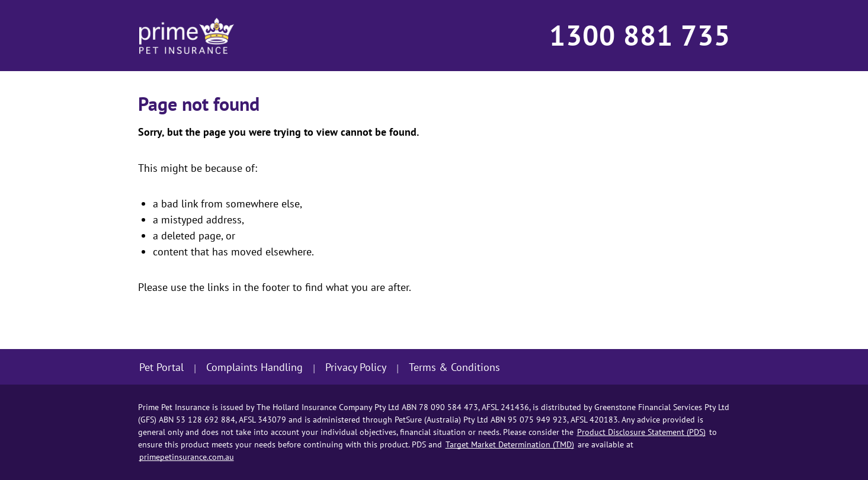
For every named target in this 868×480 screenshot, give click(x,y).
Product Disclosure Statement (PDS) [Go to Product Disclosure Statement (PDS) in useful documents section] (641, 432)
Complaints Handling (254, 367)
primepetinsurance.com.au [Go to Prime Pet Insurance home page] (187, 457)
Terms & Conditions (454, 367)
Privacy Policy (356, 367)
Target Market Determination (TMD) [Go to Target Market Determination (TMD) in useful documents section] (510, 444)
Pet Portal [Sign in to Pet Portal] (161, 367)
